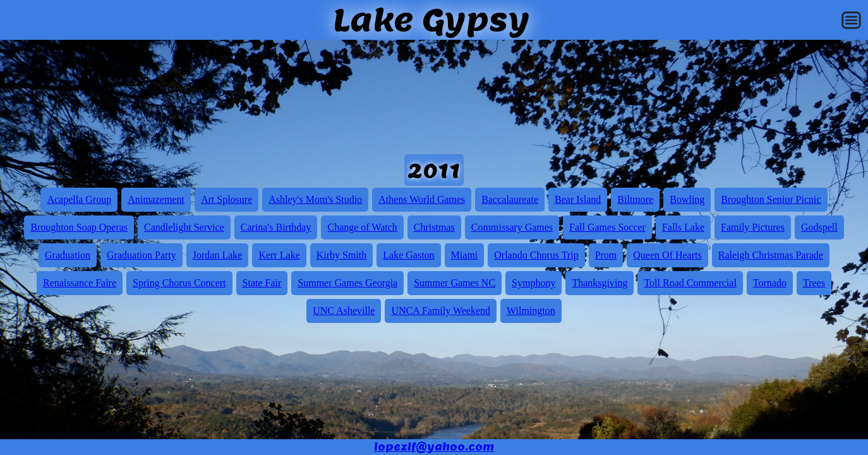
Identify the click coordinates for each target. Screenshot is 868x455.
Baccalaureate (510, 199)
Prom (606, 255)
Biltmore (635, 199)
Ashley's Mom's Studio (315, 199)
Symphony (533, 283)
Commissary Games (512, 227)
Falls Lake (683, 227)
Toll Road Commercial (690, 283)
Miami (465, 255)
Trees (814, 283)
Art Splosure (226, 199)
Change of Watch (362, 227)
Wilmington (531, 311)
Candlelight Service (184, 227)
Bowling (687, 199)
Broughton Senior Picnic (771, 199)
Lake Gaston (408, 255)
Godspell (819, 227)
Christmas (434, 227)
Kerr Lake (279, 255)
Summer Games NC (455, 283)
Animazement (156, 199)
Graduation (68, 255)
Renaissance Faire (80, 283)
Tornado (770, 283)
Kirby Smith (342, 255)
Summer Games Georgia (347, 283)
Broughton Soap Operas (79, 227)
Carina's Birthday (276, 227)
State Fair (262, 283)
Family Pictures (753, 227)
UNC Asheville (344, 311)
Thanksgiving (600, 283)
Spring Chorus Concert (179, 283)
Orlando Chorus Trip (536, 255)
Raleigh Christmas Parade (771, 255)
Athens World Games (422, 199)
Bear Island (578, 199)
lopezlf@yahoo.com (434, 447)
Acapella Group (79, 199)
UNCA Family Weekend (441, 311)
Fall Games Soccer (607, 227)
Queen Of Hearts (667, 255)
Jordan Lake (218, 255)
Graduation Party (142, 255)
